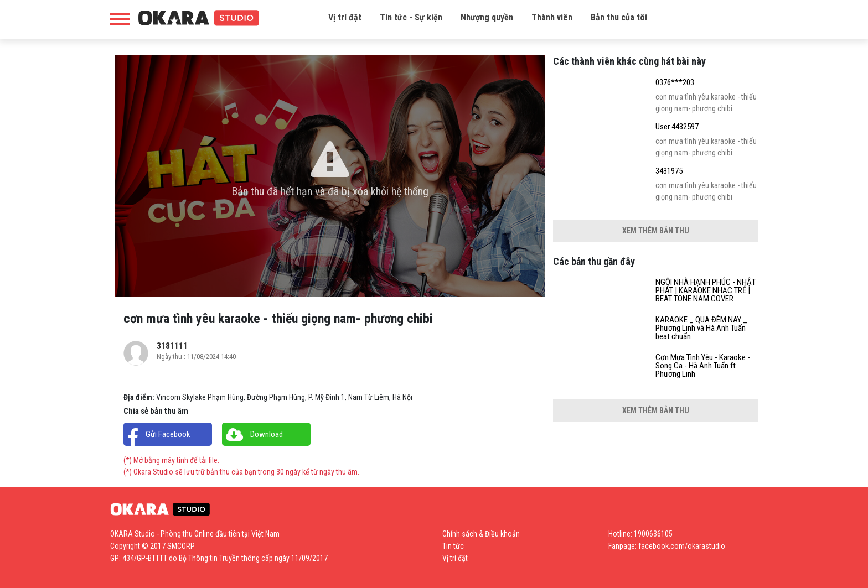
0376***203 (675, 83)
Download (267, 434)
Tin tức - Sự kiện (411, 17)
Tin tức (453, 546)
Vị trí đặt (345, 17)
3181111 (172, 346)
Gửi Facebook (168, 434)
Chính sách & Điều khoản (481, 534)
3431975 (669, 171)
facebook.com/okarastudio (682, 546)
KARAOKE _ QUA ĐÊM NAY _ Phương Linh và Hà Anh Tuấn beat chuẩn (701, 328)
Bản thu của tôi (619, 17)
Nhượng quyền (487, 17)
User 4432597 (677, 127)
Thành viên (552, 17)
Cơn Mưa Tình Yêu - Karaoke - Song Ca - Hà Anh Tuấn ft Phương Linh (703, 366)
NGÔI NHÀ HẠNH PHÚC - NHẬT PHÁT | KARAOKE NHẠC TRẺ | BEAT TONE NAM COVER (706, 291)
